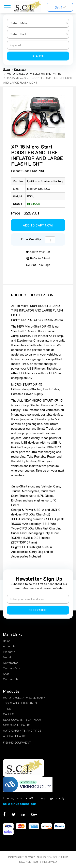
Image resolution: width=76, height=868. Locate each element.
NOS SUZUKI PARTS (17, 725)
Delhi (60, 7)
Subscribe (38, 610)
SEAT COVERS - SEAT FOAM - (23, 720)
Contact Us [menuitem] (11, 679)
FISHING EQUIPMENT (17, 742)
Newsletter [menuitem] (10, 663)
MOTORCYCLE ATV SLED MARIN (24, 698)
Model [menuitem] (7, 657)
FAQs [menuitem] (6, 674)
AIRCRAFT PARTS (15, 736)
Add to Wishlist (38, 252)
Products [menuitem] (9, 652)
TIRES (7, 709)
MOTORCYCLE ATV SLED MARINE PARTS (34, 74)
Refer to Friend (38, 258)
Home (7, 69)
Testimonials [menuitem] (12, 668)
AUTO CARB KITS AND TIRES (22, 731)
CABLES (9, 714)
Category (20, 69)
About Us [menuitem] (9, 646)
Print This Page (38, 265)
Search (38, 56)
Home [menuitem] (7, 641)
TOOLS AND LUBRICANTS (20, 703)
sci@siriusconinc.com (20, 804)
